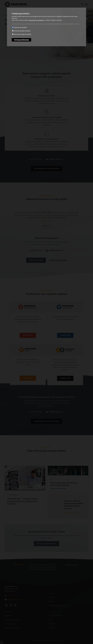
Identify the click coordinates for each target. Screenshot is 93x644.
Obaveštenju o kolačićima (36, 20)
